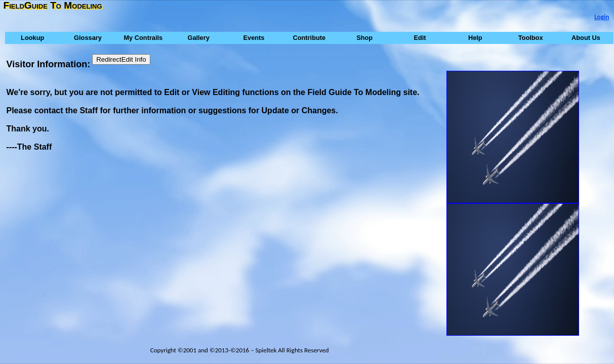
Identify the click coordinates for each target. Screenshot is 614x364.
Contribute (309, 38)
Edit (420, 38)
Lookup (32, 38)
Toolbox (531, 38)
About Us (586, 38)
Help (475, 38)
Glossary (88, 38)
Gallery (198, 38)
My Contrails (143, 38)
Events (254, 38)
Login (602, 17)
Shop (364, 38)
